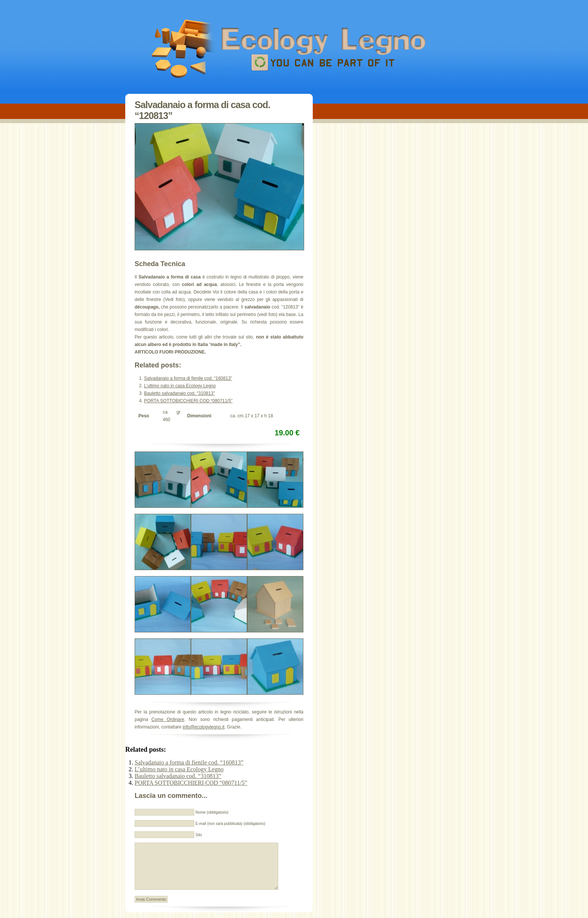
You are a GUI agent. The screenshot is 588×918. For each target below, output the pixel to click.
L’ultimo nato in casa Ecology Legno (180, 386)
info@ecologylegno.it (204, 727)
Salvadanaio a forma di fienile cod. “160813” (188, 378)
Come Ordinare (168, 719)
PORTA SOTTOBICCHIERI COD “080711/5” (188, 401)
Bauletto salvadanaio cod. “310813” (179, 393)
